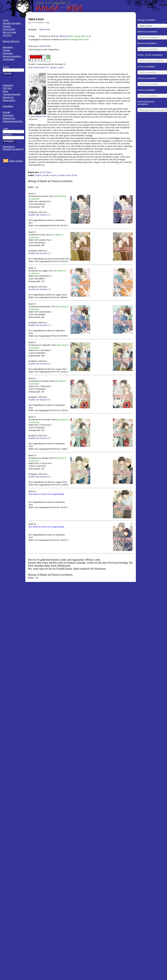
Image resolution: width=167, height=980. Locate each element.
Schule (62, 175)
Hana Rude (45, 46)
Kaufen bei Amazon (38, 215)
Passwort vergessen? (13, 149)
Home (6, 20)
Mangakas (8, 47)
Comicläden (8, 59)
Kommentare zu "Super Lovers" (49, 67)
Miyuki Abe (45, 29)
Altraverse (64, 36)
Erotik (46, 175)
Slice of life (72, 175)
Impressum (8, 115)
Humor (53, 175)
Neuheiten (8, 53)
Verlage (6, 50)
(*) (49, 215)
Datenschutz (9, 118)
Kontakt (6, 112)
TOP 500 (7, 88)
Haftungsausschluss (13, 121)
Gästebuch (8, 85)
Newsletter (8, 106)
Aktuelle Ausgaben (12, 23)
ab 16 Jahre (46, 172)
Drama (38, 175)
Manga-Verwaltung (12, 56)
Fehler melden (16, 161)
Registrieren (9, 147)
